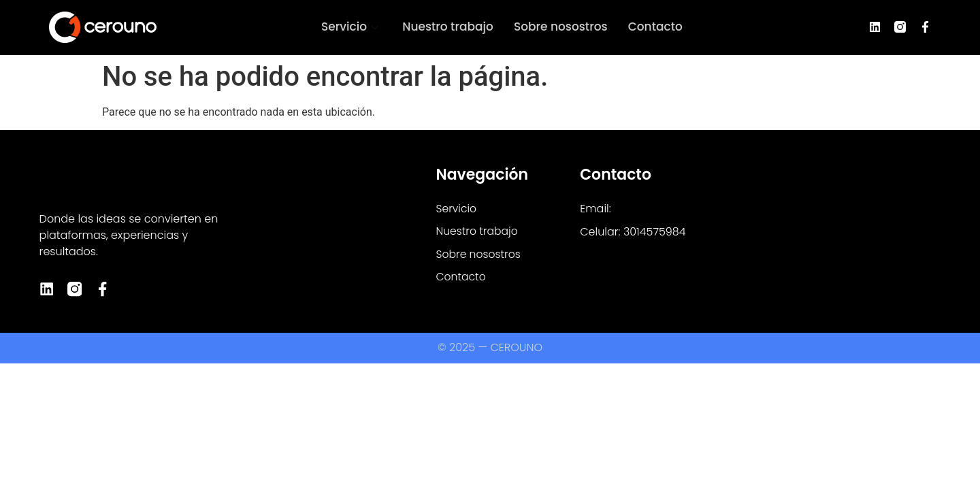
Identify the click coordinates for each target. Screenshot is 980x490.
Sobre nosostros (561, 27)
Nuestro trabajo (448, 27)
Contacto (655, 27)
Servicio (352, 27)
